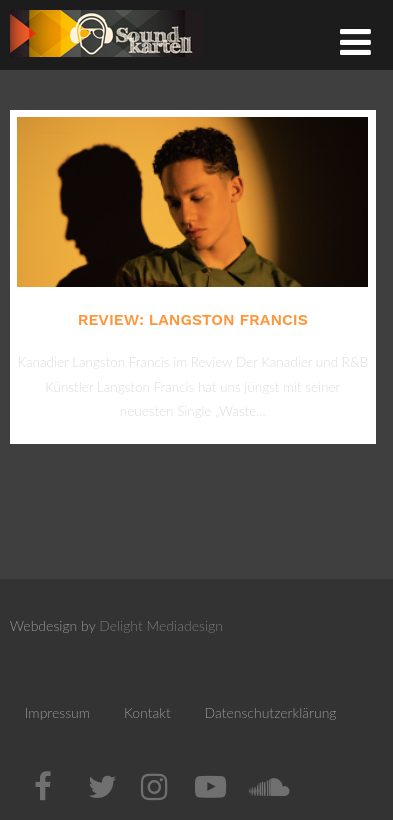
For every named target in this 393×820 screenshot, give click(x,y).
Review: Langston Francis (193, 319)
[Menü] (355, 41)
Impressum (57, 712)
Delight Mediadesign (161, 625)
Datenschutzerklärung (271, 712)
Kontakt (147, 712)
